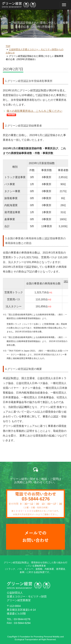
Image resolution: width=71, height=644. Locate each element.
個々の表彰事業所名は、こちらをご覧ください (34, 111)
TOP (8, 46)
